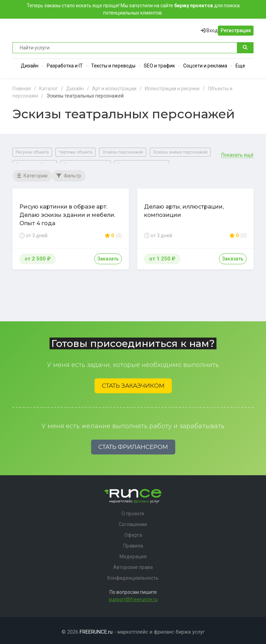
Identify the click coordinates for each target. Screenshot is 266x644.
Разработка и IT (65, 66)
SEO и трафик (159, 66)
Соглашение (133, 522)
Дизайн (30, 66)
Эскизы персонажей (123, 152)
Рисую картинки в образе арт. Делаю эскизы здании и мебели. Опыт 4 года (67, 212)
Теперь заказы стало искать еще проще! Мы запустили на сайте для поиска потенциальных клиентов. (133, 9)
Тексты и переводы (113, 66)
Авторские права (133, 564)
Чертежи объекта (76, 152)
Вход (209, 30)
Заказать (108, 256)
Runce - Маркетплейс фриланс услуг (38, 30)
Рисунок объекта (32, 152)
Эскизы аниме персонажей (180, 152)
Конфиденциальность (133, 575)
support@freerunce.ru (133, 597)
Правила (133, 543)
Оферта (133, 532)
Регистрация (236, 30)
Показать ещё (237, 152)
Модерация (133, 554)
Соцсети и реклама (205, 66)
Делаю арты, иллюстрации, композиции (184, 208)
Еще (240, 66)
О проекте (133, 511)
